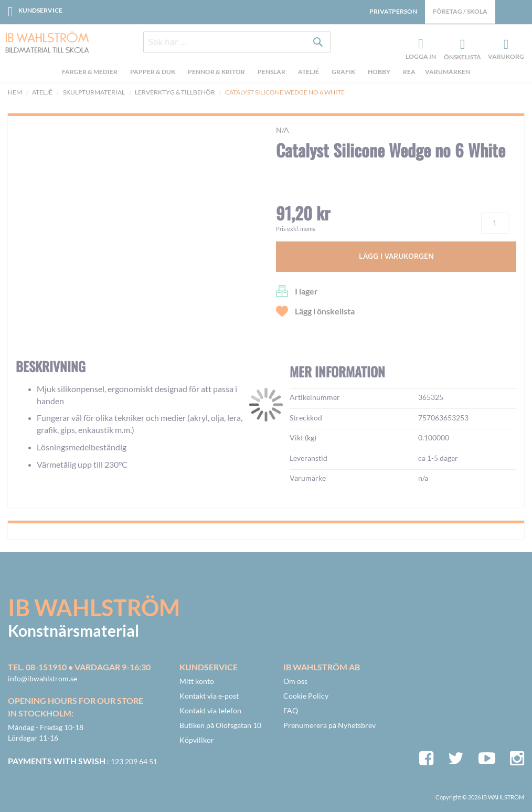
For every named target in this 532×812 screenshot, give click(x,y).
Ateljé (42, 92)
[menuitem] (91, 74)
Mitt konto (197, 681)
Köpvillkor (197, 740)
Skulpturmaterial (94, 92)
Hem (15, 92)
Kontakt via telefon (210, 710)
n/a (283, 130)
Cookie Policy (306, 696)
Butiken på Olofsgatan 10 (220, 725)
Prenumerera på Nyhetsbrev (329, 725)
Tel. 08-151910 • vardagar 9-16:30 (79, 667)
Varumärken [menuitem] (448, 73)
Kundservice (40, 10)
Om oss (295, 681)
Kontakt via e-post (209, 696)
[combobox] (237, 43)
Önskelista (461, 45)
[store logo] (43, 43)
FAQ (291, 710)
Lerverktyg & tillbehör (175, 92)
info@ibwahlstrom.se (42, 678)
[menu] (266, 74)
